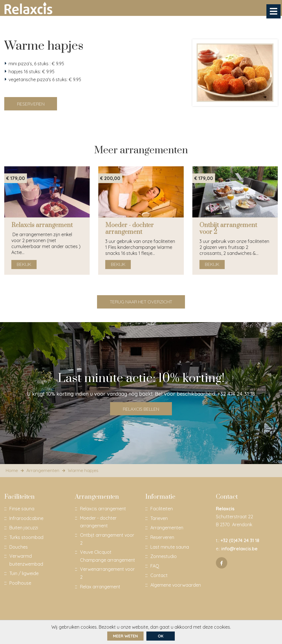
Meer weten (125, 636)
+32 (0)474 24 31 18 (240, 542)
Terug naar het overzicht (141, 303)
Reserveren (31, 104)
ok (161, 636)
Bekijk (24, 266)
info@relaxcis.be (239, 550)
